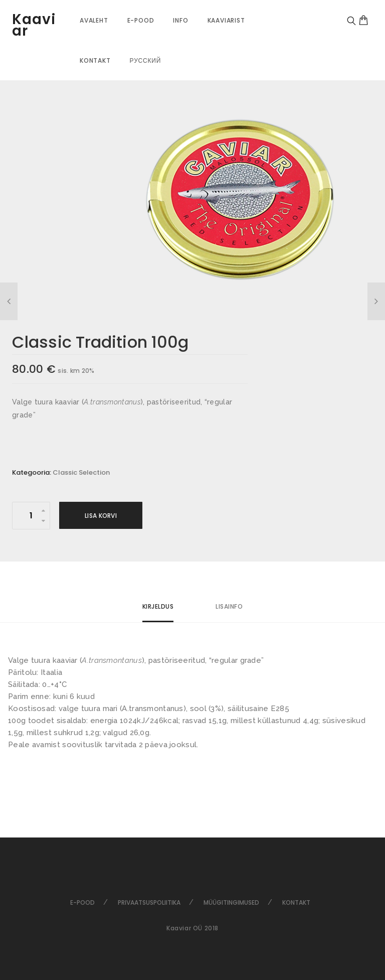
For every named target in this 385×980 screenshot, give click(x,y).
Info (180, 20)
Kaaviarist (226, 20)
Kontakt (95, 60)
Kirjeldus (158, 606)
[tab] (158, 611)
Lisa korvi (101, 516)
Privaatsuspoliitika (149, 902)
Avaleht (94, 20)
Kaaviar (34, 25)
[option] (240, 199)
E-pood (141, 20)
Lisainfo (229, 606)
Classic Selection (81, 472)
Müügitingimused (231, 902)
